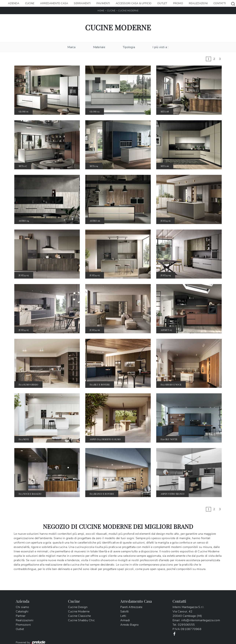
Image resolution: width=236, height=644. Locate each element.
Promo (178, 3)
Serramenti (82, 3)
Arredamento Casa (54, 3)
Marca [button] (71, 47)
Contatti (220, 3)
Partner (21, 616)
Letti (123, 616)
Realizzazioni (198, 3)
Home (101, 11)
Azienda (14, 3)
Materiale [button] (99, 47)
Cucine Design (78, 607)
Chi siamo (22, 607)
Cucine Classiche (79, 616)
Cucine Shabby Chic (82, 620)
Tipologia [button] (129, 47)
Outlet (162, 3)
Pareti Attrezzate (131, 607)
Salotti (125, 611)
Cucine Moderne (128, 11)
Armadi (125, 620)
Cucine (30, 3)
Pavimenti (103, 3)
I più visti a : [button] (161, 47)
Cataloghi (22, 611)
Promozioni (23, 625)
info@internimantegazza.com (201, 620)
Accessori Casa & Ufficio (134, 3)
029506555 (186, 625)
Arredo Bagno (130, 625)
